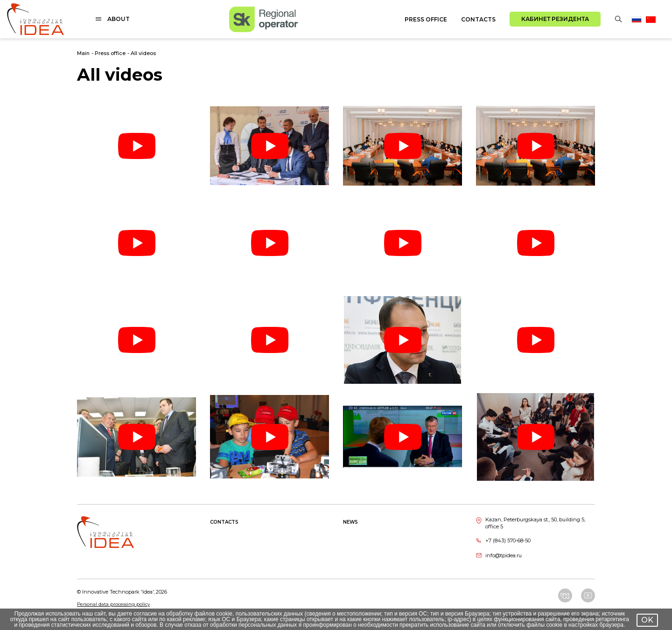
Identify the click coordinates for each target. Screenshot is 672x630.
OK (647, 620)
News (350, 522)
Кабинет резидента (555, 19)
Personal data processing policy (113, 604)
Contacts (478, 19)
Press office (426, 19)
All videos (143, 53)
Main (83, 53)
